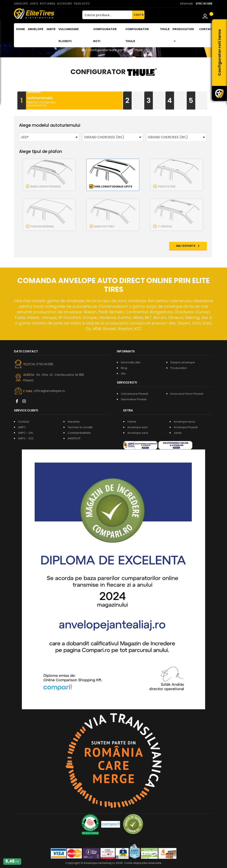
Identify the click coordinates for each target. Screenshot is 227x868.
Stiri (123, 374)
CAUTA (139, 15)
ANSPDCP (74, 438)
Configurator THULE (137, 35)
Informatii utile (131, 362)
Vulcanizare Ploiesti (69, 35)
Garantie (74, 422)
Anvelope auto (138, 427)
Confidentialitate (79, 433)
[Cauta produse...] (107, 15)
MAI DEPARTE (188, 246)
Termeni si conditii (80, 427)
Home (20, 29)
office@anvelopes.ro (49, 391)
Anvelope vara (138, 433)
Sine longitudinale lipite (113, 187)
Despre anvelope (183, 362)
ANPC (22, 427)
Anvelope (36, 29)
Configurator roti (105, 35)
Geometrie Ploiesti (134, 399)
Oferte (132, 422)
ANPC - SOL (26, 438)
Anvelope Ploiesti (186, 427)
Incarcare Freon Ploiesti (187, 394)
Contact (206, 29)
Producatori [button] (183, 35)
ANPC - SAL (26, 433)
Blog (124, 368)
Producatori (179, 368)
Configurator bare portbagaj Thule (116, 50)
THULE (165, 29)
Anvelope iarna (184, 422)
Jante (51, 29)
